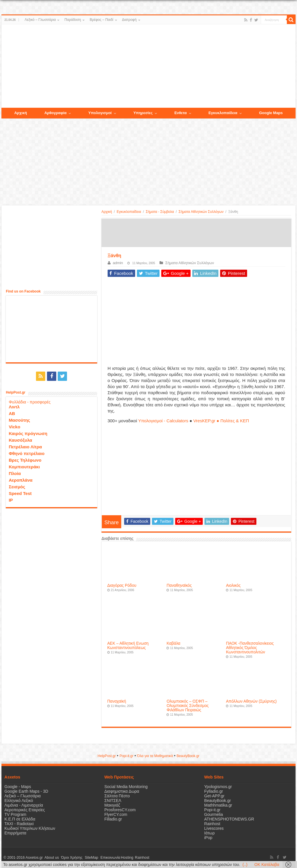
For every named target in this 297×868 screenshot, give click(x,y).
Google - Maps (18, 787)
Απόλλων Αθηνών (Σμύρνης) (251, 701)
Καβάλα (173, 643)
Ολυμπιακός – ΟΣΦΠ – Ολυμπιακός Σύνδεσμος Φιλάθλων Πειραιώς (188, 706)
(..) (245, 865)
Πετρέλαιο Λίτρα (25, 446)
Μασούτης (19, 420)
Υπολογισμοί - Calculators (163, 421)
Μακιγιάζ (112, 805)
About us (51, 858)
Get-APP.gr (214, 796)
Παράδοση (73, 20)
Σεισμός (17, 486)
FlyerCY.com (116, 814)
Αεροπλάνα (21, 479)
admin (118, 263)
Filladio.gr (113, 819)
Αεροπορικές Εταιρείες (25, 810)
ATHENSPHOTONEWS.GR (229, 819)
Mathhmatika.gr (218, 805)
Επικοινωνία (106, 858)
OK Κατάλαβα (267, 865)
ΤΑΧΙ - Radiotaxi (19, 824)
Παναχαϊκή (117, 701)
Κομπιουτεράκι (24, 466)
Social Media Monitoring (126, 787)
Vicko (15, 426)
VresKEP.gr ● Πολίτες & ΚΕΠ (221, 421)
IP (11, 499)
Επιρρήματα (15, 833)
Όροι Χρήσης (70, 858)
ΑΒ (12, 413)
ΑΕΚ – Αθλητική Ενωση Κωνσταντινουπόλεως (128, 646)
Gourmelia (214, 814)
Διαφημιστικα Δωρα (122, 791)
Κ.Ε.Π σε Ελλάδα (20, 819)
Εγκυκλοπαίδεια (129, 212)
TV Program (15, 814)
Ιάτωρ (209, 833)
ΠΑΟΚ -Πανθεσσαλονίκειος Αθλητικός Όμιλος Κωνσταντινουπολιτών (250, 648)
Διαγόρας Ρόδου (122, 585)
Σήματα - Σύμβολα (160, 212)
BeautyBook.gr (218, 801)
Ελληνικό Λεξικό (19, 801)
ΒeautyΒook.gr (188, 756)
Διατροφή (129, 20)
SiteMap (88, 858)
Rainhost (212, 824)
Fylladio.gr (214, 791)
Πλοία (15, 473)
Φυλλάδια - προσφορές (30, 401)
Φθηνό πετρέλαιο (27, 453)
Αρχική (107, 212)
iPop (208, 838)
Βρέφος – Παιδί (101, 20)
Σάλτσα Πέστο (117, 796)
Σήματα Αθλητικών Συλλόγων (201, 212)
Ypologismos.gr (218, 787)
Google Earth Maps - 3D (26, 791)
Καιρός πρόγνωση (28, 433)
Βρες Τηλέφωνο (25, 459)
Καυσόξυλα (20, 440)
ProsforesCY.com (120, 810)
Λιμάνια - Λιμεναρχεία (24, 805)
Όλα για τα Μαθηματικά (155, 756)
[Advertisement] (148, 66)
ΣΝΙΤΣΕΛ (113, 801)
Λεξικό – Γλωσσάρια (40, 20)
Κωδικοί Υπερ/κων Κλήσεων (30, 828)
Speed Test (20, 493)
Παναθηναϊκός (179, 585)
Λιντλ (14, 406)
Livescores (214, 828)
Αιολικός (233, 585)
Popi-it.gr (126, 756)
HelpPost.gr (107, 756)
